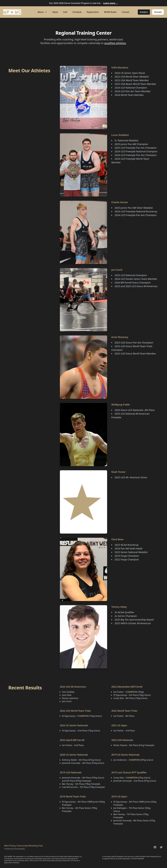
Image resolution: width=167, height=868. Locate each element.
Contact (126, 12)
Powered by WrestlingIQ (15, 849)
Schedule (77, 12)
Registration (93, 12)
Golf (65, 12)
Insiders (144, 12)
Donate (158, 12)
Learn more (111, 3)
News (55, 12)
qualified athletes (115, 43)
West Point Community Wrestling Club (23, 846)
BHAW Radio (110, 12)
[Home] (12, 12)
